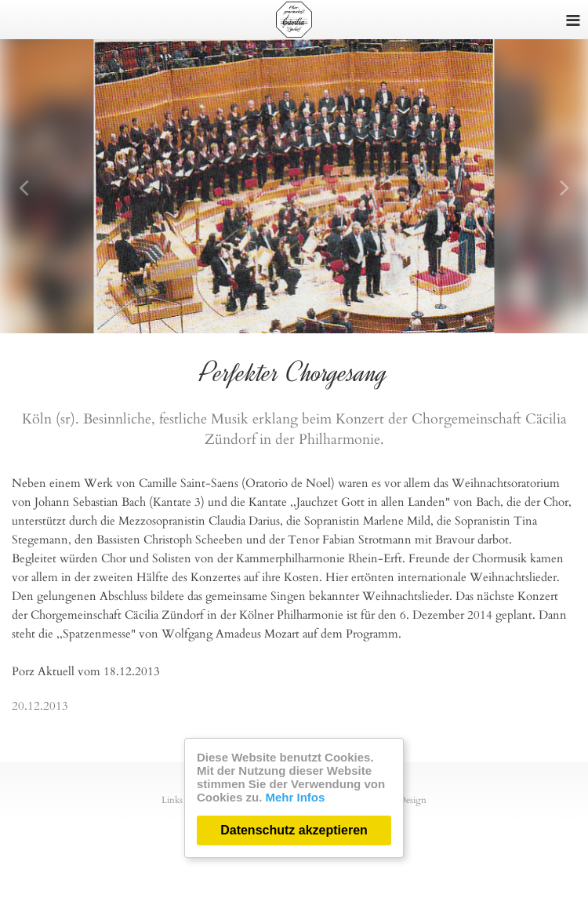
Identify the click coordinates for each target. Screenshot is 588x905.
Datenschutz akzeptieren (294, 830)
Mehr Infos (296, 797)
